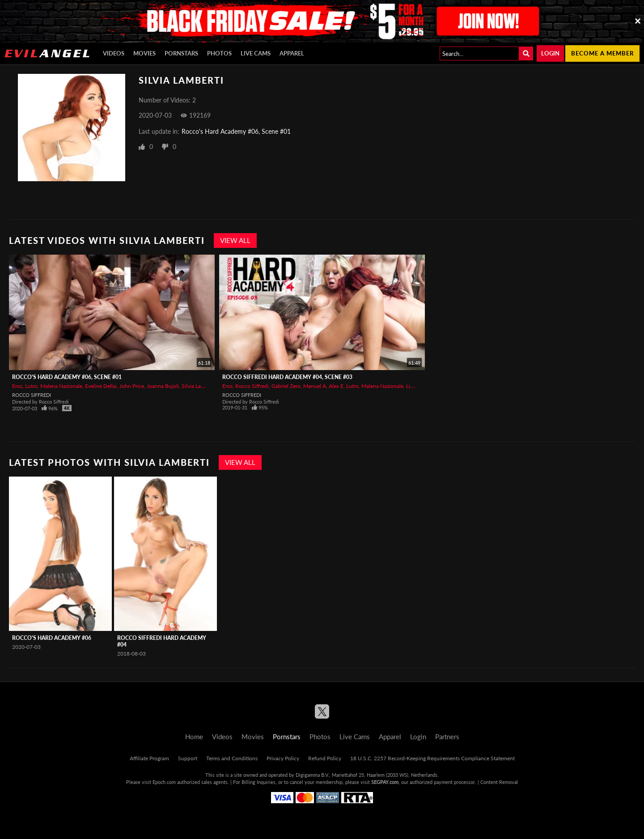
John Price (132, 386)
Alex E (336, 386)
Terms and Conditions (232, 758)
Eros (17, 386)
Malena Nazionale (61, 386)
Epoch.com (164, 782)
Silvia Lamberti (199, 386)
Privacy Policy (283, 758)
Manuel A (315, 386)
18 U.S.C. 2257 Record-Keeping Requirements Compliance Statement (432, 758)
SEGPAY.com (385, 782)
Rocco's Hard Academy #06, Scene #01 (236, 131)
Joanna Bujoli (163, 386)
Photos (219, 53)
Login (550, 53)
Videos (114, 53)
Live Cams (256, 53)
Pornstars (181, 53)
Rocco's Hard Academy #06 (52, 638)
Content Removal (499, 782)
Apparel (292, 53)
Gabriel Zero (286, 386)
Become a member (602, 53)
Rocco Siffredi (32, 395)
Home (194, 737)
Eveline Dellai (101, 386)
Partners (447, 737)
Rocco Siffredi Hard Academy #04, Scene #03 (287, 377)
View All (235, 240)
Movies (144, 53)
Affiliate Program (149, 758)
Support (188, 758)
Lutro (31, 386)
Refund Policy (325, 758)
